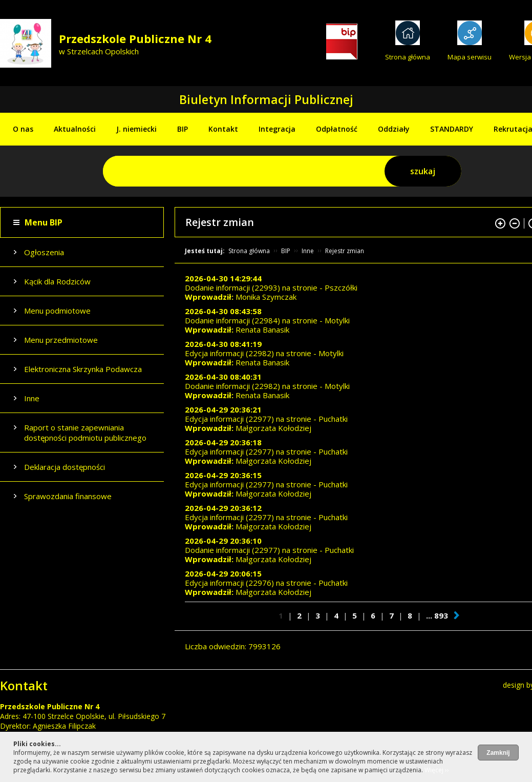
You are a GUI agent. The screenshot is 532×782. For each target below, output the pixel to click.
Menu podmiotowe (57, 311)
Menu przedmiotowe (61, 340)
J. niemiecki (136, 129)
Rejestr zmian (345, 251)
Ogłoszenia (44, 252)
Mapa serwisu (470, 57)
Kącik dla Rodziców (57, 281)
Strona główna (408, 57)
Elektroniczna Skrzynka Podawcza (83, 369)
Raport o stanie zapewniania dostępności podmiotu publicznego (85, 433)
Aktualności (75, 129)
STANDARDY (452, 129)
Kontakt (223, 129)
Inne (32, 398)
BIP (183, 129)
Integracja (277, 129)
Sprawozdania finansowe (68, 496)
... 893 (437, 615)
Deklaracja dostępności (65, 467)
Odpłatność (337, 129)
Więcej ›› (437, 770)
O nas (23, 129)
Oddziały (394, 129)
